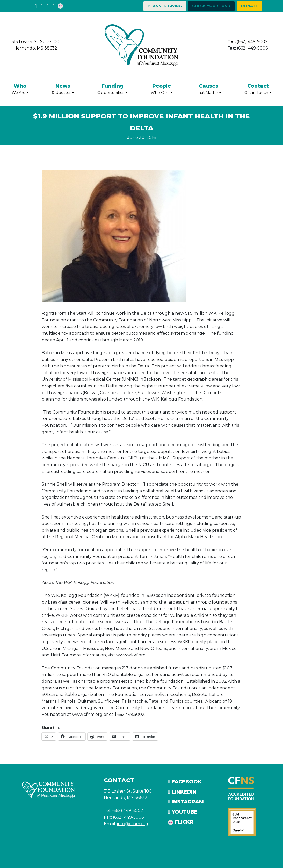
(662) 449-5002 (248, 42)
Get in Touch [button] (258, 89)
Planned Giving (165, 6)
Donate (249, 6)
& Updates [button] (63, 89)
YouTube (183, 812)
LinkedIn (182, 792)
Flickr (181, 822)
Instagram (186, 802)
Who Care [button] (162, 89)
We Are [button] (20, 89)
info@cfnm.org (133, 824)
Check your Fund (211, 6)
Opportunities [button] (112, 89)
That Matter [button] (209, 89)
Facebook (185, 782)
